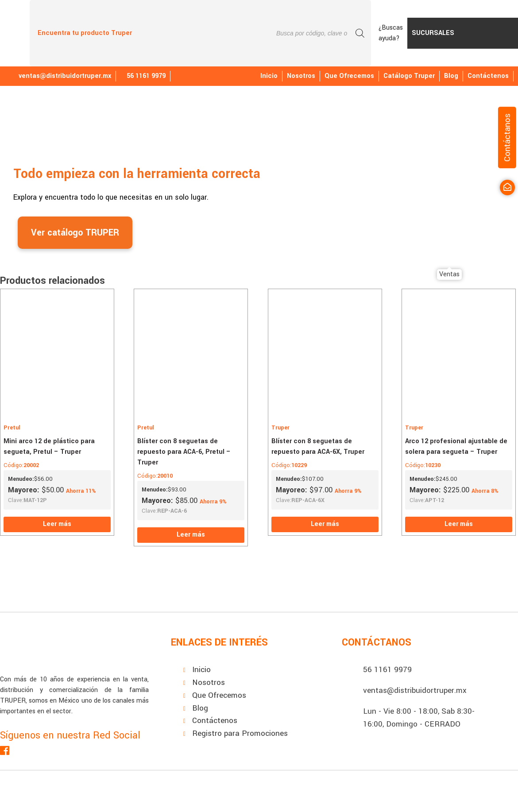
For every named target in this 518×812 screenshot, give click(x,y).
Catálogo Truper (409, 76)
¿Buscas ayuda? (391, 33)
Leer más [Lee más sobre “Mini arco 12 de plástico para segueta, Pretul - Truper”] (57, 524)
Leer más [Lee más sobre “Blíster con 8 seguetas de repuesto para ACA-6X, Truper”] (325, 524)
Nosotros (301, 76)
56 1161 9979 (387, 670)
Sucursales (433, 33)
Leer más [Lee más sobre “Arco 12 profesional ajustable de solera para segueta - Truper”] (459, 524)
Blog (451, 76)
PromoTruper (488, 33)
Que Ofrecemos (349, 76)
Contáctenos (488, 76)
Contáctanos (507, 137)
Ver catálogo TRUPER (75, 233)
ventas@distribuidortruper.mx (60, 76)
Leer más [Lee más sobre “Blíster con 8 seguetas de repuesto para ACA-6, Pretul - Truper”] (191, 535)
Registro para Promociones (240, 733)
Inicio (269, 76)
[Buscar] (360, 33)
